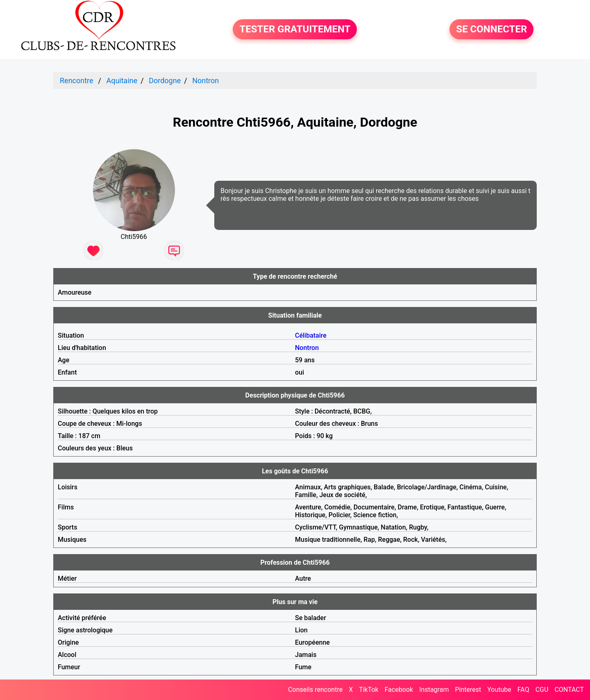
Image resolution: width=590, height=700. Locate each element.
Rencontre (77, 81)
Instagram (434, 690)
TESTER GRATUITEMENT (295, 30)
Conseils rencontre (315, 690)
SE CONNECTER (491, 30)
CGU (542, 690)
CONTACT (569, 690)
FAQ (523, 690)
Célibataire (311, 335)
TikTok (369, 690)
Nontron (205, 81)
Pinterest (468, 690)
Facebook (399, 690)
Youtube (499, 690)
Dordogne (165, 81)
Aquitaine (122, 81)
